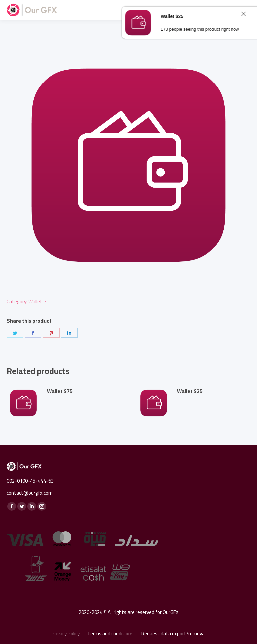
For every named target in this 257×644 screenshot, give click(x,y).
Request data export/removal (174, 633)
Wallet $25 (190, 391)
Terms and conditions (110, 633)
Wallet (35, 301)
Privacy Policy (66, 633)
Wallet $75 (60, 391)
